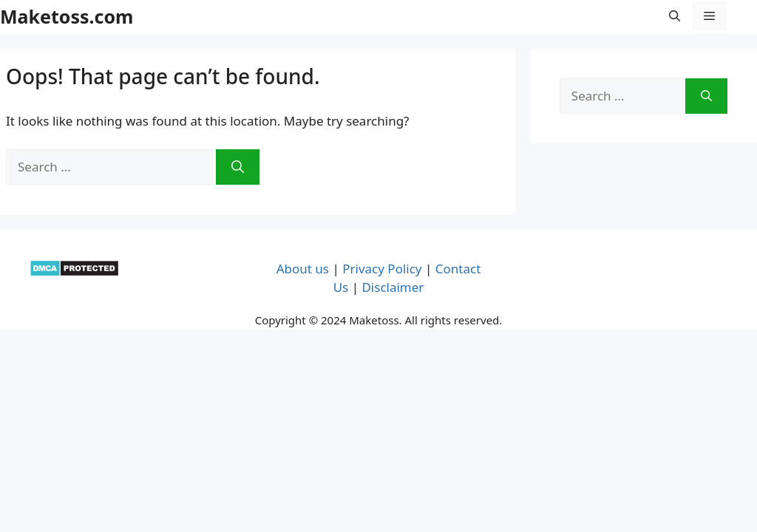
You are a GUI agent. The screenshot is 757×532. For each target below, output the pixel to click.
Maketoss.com (67, 16)
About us (303, 269)
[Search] (238, 167)
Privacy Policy (382, 269)
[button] (675, 16)
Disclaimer (393, 287)
